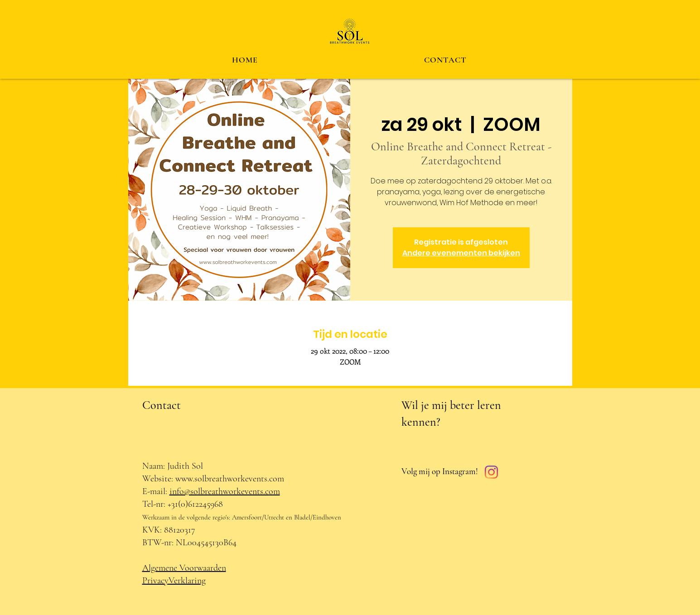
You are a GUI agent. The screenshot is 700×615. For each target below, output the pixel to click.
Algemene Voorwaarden (184, 568)
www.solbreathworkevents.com (230, 479)
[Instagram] (491, 472)
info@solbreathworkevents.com (225, 491)
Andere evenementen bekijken (461, 253)
